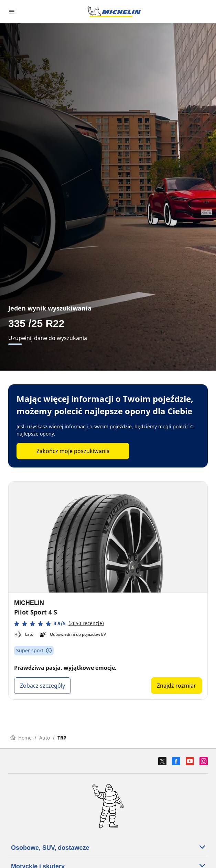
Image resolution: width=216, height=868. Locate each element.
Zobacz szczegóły (42, 686)
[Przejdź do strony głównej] (114, 12)
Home (21, 738)
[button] (59, 624)
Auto (45, 738)
